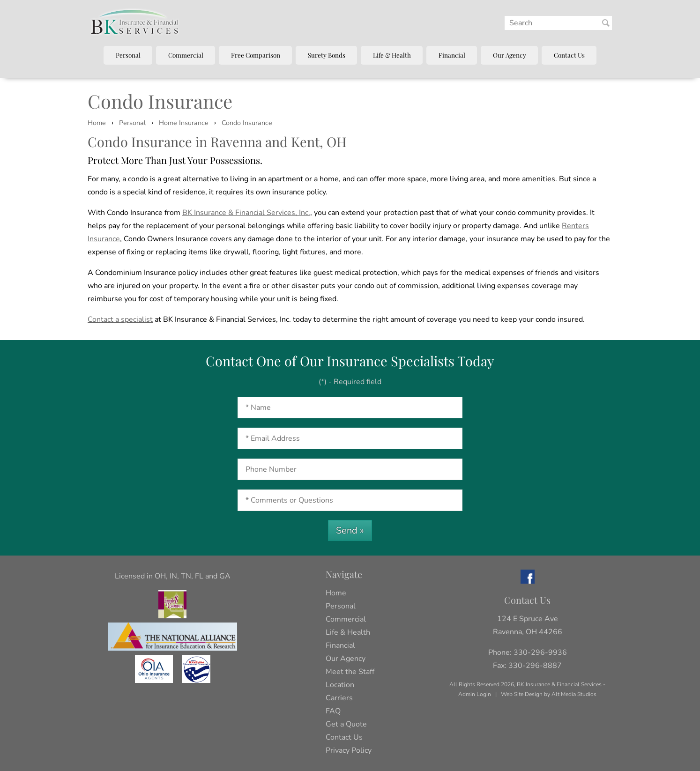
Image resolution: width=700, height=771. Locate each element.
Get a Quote (346, 724)
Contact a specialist (120, 319)
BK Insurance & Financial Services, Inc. (246, 213)
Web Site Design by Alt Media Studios (549, 694)
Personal (128, 55)
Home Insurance (184, 123)
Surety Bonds (327, 55)
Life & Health (392, 55)
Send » (350, 530)
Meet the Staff (350, 672)
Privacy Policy (349, 750)
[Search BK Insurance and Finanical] (606, 23)
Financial (452, 55)
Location (340, 685)
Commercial (186, 55)
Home (97, 123)
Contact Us (569, 55)
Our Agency (510, 55)
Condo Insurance (247, 123)
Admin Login (475, 694)
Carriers (339, 698)
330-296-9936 (540, 652)
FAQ (333, 711)
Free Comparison (256, 55)
